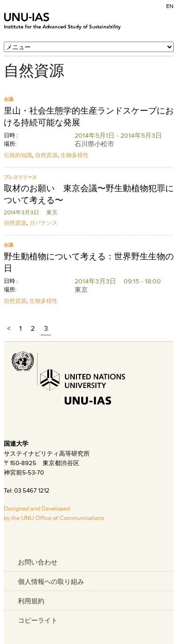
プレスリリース (20, 177)
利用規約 (31, 601)
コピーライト (38, 620)
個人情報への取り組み (51, 582)
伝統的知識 (18, 155)
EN (170, 6)
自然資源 (46, 155)
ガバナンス (43, 223)
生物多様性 (75, 155)
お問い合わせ (38, 562)
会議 (8, 99)
